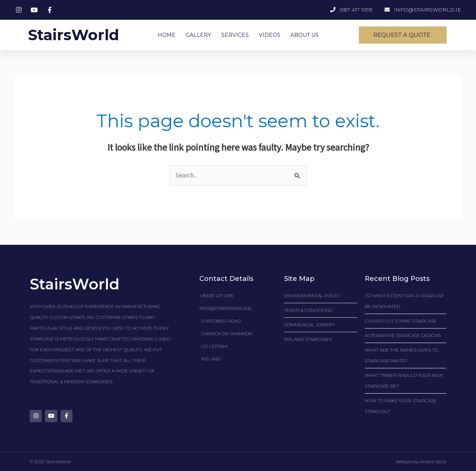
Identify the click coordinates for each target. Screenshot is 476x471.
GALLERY (198, 35)
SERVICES (235, 35)
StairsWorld (73, 35)
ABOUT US (305, 35)
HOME (167, 35)
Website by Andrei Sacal (421, 462)
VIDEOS (270, 35)
